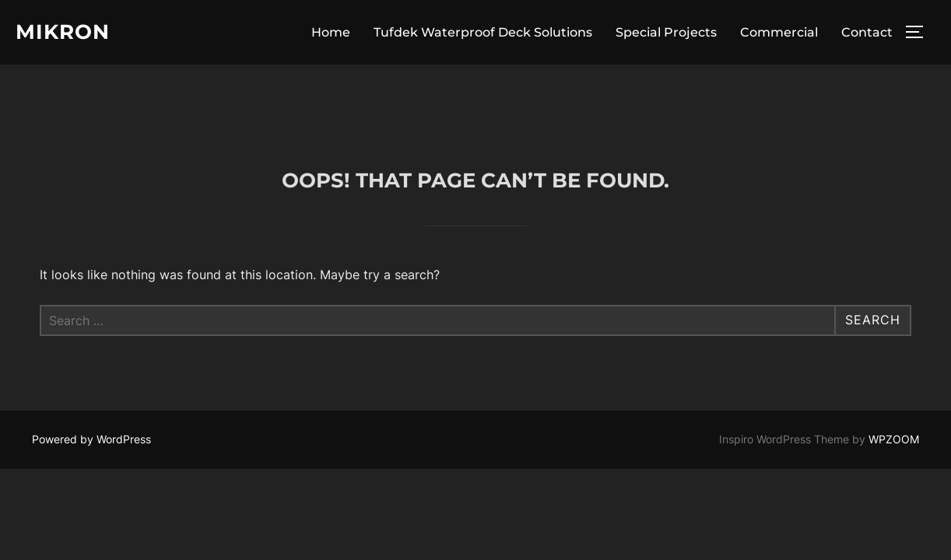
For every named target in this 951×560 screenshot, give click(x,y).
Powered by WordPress (91, 374)
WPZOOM (894, 374)
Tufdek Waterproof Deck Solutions (483, 32)
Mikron (63, 32)
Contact (867, 32)
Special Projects (666, 32)
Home (331, 32)
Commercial (779, 32)
